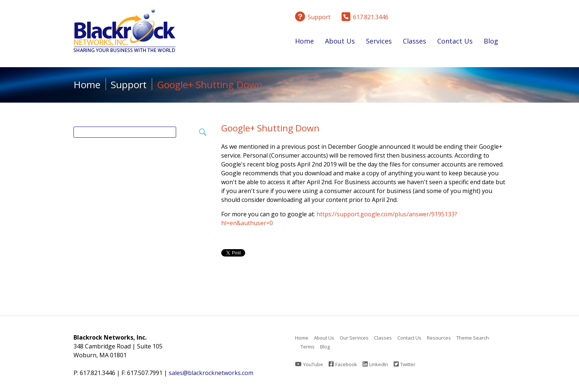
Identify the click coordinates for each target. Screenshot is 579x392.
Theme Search (473, 338)
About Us (340, 42)
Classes (414, 42)
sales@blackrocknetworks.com (211, 373)
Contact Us (455, 41)
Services (379, 42)
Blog (491, 41)
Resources (439, 338)
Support (129, 85)
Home (304, 41)
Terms (308, 347)
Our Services (354, 338)
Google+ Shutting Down (270, 128)
